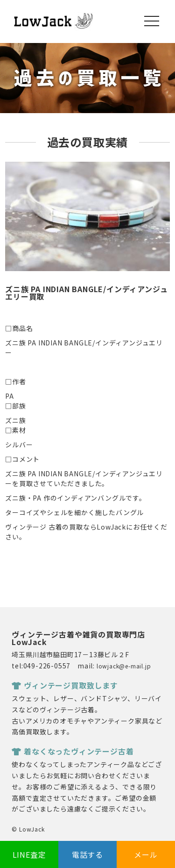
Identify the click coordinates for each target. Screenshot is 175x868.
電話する (87, 854)
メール (146, 854)
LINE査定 (29, 854)
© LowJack (28, 829)
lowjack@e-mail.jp (124, 666)
